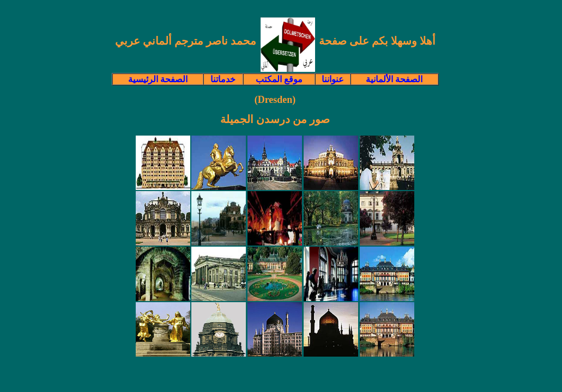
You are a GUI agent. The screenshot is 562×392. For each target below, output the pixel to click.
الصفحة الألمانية (394, 79)
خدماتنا (223, 79)
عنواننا (333, 79)
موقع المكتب (279, 79)
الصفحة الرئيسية (158, 79)
